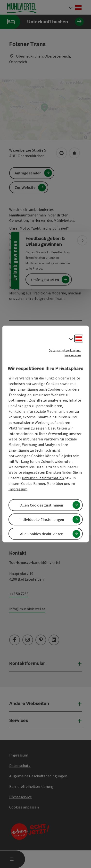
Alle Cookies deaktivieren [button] (42, 534)
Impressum (73, 355)
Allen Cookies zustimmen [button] (42, 505)
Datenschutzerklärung (65, 350)
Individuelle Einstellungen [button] (42, 519)
